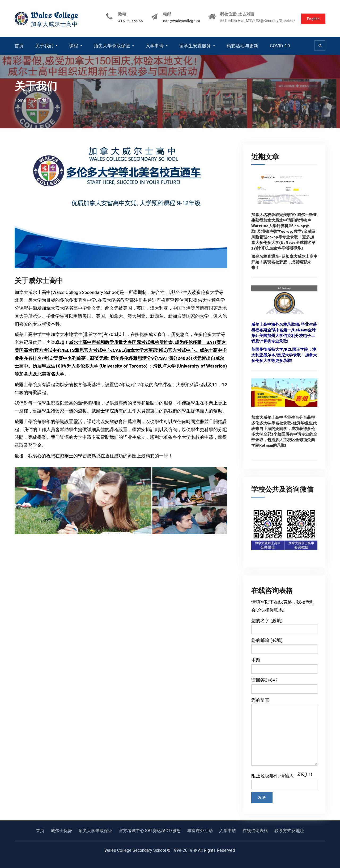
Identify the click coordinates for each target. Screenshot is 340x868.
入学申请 (155, 45)
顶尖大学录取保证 (112, 45)
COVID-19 (280, 45)
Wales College (56, 15)
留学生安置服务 (195, 45)
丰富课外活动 (200, 830)
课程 (74, 45)
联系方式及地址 (289, 830)
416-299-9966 (124, 21)
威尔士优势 (61, 830)
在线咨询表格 (255, 830)
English (313, 18)
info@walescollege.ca (177, 21)
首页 (19, 45)
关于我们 (44, 45)
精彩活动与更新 (242, 45)
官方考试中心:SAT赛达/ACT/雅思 (150, 830)
